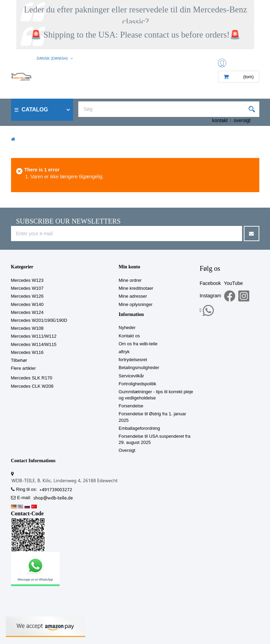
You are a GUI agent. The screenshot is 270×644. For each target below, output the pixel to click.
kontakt (220, 120)
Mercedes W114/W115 (34, 344)
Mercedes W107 (27, 288)
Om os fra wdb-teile (138, 344)
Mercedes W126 (27, 296)
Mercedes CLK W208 (32, 386)
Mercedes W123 (27, 280)
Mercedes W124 (27, 312)
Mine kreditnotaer (136, 288)
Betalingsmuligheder (139, 368)
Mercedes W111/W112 (34, 336)
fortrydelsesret (133, 360)
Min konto (129, 267)
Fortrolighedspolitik (137, 384)
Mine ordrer (130, 280)
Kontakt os (129, 336)
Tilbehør (19, 360)
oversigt (242, 120)
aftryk (124, 352)
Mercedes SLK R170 (32, 378)
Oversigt (127, 450)
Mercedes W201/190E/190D (39, 320)
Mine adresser (133, 296)
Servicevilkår (131, 376)
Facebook (210, 283)
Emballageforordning (139, 428)
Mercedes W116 (27, 352)
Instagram (210, 296)
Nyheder (127, 328)
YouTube (233, 283)
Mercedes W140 (27, 304)
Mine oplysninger (136, 304)
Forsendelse (131, 406)
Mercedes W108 (27, 328)
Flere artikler (23, 368)
